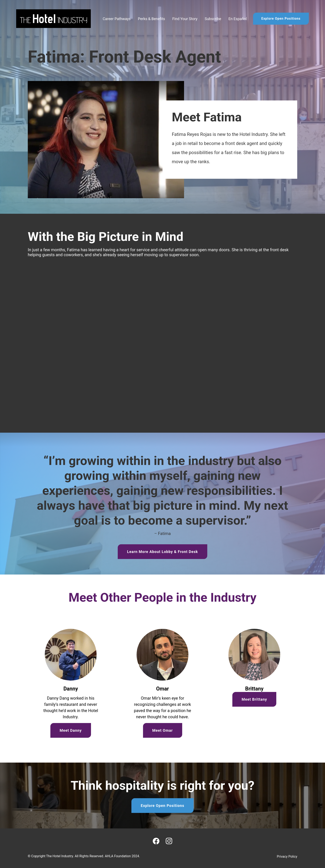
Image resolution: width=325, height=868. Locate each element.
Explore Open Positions (281, 19)
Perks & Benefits (151, 19)
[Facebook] (156, 841)
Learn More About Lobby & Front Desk (162, 552)
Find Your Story (185, 19)
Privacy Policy (287, 857)
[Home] (53, 19)
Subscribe (213, 19)
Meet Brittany (254, 699)
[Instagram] (169, 841)
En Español (238, 19)
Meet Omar (163, 730)
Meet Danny (71, 730)
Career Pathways (117, 19)
